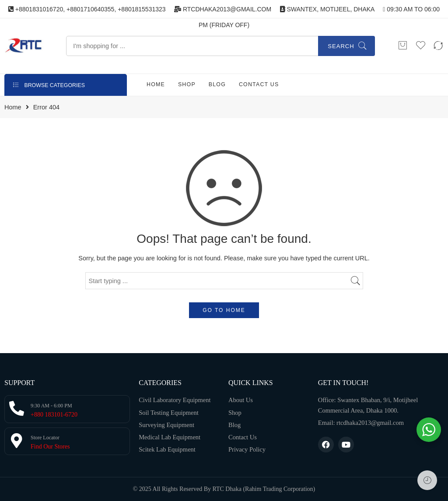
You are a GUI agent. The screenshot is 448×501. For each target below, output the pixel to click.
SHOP (187, 84)
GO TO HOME (224, 310)
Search (341, 46)
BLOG (217, 84)
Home (13, 107)
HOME (156, 84)
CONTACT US (259, 84)
